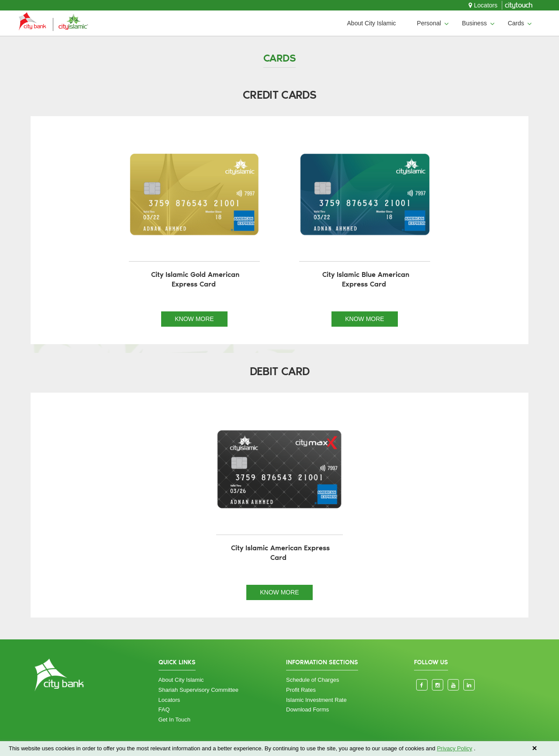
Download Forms (307, 709)
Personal (429, 23)
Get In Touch (174, 720)
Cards (516, 23)
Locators (483, 5)
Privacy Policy (454, 748)
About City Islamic (372, 23)
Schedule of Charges (312, 680)
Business (474, 23)
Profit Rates (301, 690)
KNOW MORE (194, 319)
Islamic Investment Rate (316, 700)
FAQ (164, 709)
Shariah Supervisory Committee (199, 690)
